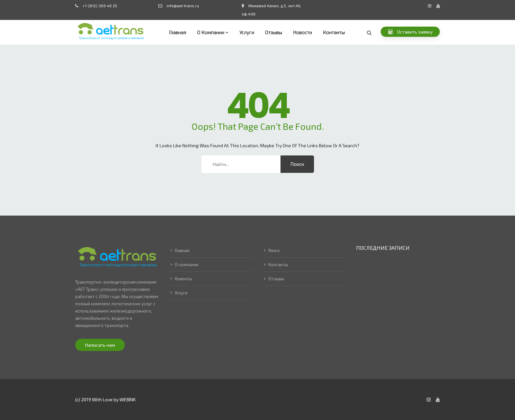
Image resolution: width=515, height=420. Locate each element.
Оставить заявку (410, 32)
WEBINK (128, 399)
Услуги (247, 32)
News (274, 250)
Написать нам (100, 345)
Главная (178, 32)
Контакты (334, 32)
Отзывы (274, 32)
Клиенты (183, 279)
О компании (211, 32)
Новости (302, 32)
